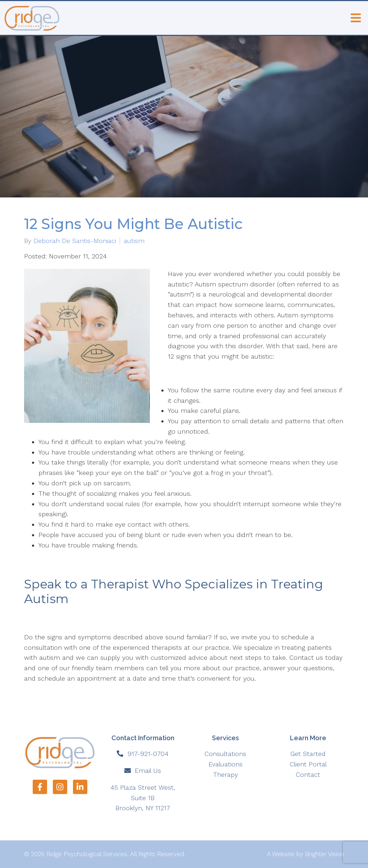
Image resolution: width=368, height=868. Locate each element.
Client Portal (308, 764)
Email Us (148, 771)
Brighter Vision (325, 854)
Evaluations (226, 764)
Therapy (226, 774)
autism (134, 241)
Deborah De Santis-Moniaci (75, 241)
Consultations (225, 754)
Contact (308, 774)
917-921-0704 (148, 754)
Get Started (308, 754)
